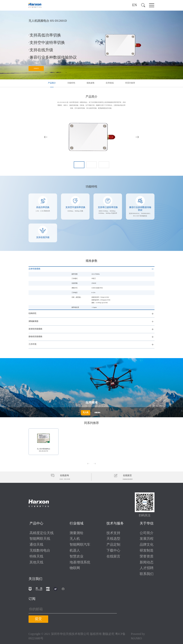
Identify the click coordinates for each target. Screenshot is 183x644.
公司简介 (147, 533)
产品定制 (113, 545)
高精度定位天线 (42, 533)
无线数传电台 (40, 551)
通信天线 (36, 545)
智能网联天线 (40, 539)
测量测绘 (76, 533)
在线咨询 (36, 68)
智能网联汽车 (80, 545)
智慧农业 (76, 557)
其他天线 (36, 563)
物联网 (75, 568)
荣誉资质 (147, 557)
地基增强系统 (80, 563)
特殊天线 (36, 557)
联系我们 (147, 574)
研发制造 (147, 551)
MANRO (136, 638)
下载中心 (113, 551)
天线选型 (113, 539)
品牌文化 (147, 545)
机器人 (75, 551)
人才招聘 (147, 568)
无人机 (75, 539)
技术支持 (113, 533)
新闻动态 (147, 563)
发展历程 (147, 539)
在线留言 (113, 557)
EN (135, 5)
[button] (143, 5)
